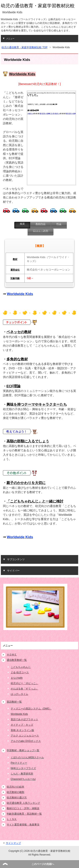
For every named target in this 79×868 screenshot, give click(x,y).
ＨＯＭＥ (12, 655)
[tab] (22, 225)
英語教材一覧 (14, 702)
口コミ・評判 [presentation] (41, 231)
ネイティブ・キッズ (22, 725)
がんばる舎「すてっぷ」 (24, 689)
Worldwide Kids (20, 294)
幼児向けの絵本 (15, 787)
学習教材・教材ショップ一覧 (23, 750)
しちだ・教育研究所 (22, 774)
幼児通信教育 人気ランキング (23, 803)
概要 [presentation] (22, 224)
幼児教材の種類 (15, 792)
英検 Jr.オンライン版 (22, 730)
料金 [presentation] (59, 224)
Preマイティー (19, 763)
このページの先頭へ (43, 864)
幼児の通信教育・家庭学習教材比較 (38, 6)
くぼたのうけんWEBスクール (27, 757)
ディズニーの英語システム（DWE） (31, 709)
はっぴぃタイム (19, 694)
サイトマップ (13, 843)
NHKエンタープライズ (23, 768)
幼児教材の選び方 (17, 798)
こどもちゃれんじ (21, 667)
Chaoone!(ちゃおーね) (23, 779)
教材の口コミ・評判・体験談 (23, 808)
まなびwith (17, 678)
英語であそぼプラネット (24, 719)
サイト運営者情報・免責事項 (23, 825)
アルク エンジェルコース (25, 736)
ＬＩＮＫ (12, 819)
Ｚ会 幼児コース (20, 672)
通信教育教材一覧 (17, 660)
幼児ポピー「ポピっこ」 (24, 683)
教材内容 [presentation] (41, 224)
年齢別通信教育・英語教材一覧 (24, 814)
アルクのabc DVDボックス (26, 741)
